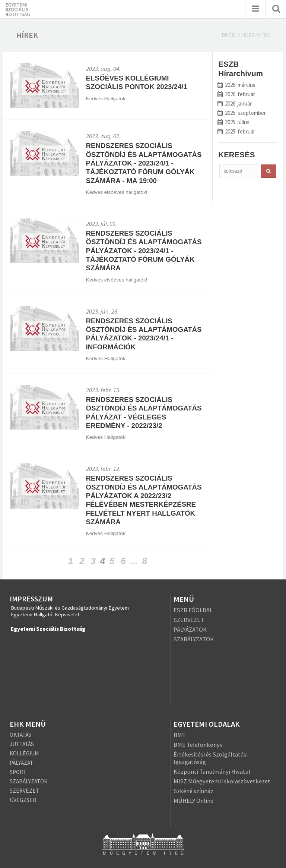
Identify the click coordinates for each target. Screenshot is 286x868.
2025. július (234, 122)
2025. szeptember (242, 113)
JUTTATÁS (22, 744)
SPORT (18, 772)
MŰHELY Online (193, 801)
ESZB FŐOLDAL (193, 610)
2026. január (235, 103)
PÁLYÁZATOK (190, 629)
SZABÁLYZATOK (194, 639)
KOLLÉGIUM (24, 753)
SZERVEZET (189, 620)
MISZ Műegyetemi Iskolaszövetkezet (222, 781)
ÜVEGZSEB (23, 800)
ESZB (249, 35)
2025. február (236, 131)
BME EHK (231, 35)
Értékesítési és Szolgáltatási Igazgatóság (211, 758)
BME (179, 735)
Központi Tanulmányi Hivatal (212, 771)
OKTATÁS (20, 735)
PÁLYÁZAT (21, 763)
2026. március (237, 85)
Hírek (264, 35)
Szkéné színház (193, 791)
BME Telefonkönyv (198, 745)
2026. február (236, 94)
